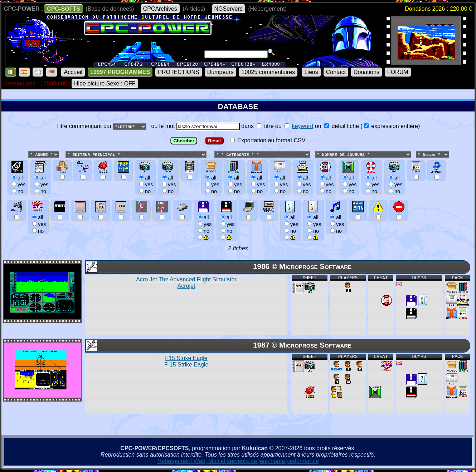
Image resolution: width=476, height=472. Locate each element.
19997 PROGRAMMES (120, 72)
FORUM (398, 72)
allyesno (204, 224)
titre (265, 126)
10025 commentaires (268, 72)
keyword (303, 126)
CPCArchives (160, 9)
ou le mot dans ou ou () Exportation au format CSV (238, 184)
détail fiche (342, 126)
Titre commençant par (85, 126)
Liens (311, 72)
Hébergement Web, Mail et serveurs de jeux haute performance (238, 461)
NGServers (229, 9)
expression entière (391, 126)
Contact (336, 72)
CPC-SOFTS (63, 9)
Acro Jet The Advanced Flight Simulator (186, 283)
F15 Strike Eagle (186, 362)
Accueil (73, 72)
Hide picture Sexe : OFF (105, 83)
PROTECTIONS (179, 72)
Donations (366, 72)
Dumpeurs (220, 72)
